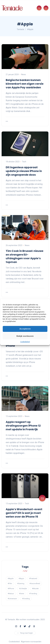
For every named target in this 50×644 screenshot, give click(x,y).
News (24, 74)
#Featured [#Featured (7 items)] (33, 578)
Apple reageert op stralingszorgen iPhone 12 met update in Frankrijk (23, 426)
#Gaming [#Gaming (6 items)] (21, 583)
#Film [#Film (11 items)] (10, 583)
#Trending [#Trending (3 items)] (33, 594)
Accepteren (25, 329)
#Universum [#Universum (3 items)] (12, 599)
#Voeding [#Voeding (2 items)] (26, 599)
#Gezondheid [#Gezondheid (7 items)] (35, 583)
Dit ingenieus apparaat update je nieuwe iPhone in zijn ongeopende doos (24, 171)
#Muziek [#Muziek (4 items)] (35, 589)
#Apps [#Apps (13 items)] (21, 578)
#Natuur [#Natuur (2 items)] (11, 594)
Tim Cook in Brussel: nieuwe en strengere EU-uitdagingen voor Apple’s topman (25, 256)
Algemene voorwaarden (31, 642)
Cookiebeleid (25, 342)
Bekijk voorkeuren (25, 336)
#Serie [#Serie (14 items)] (22, 594)
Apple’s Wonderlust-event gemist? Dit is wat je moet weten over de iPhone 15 (24, 513)
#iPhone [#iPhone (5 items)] (11, 589)
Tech (24, 162)
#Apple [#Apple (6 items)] (11, 578)
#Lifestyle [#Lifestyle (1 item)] (23, 589)
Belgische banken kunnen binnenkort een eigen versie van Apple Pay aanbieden (25, 84)
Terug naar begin (25, 633)
